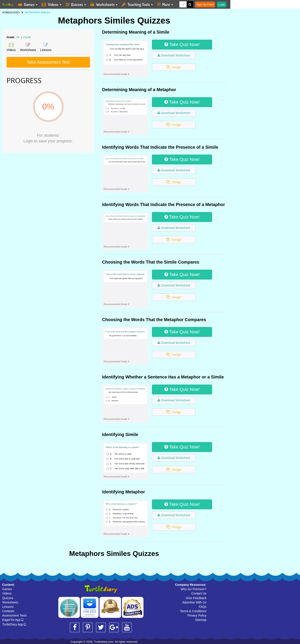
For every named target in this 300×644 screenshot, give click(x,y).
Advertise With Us (194, 602)
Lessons (8, 607)
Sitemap (201, 620)
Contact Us (199, 593)
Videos (7, 593)
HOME (6, 12)
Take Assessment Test (48, 62)
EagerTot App (13, 620)
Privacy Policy (197, 615)
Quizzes (8, 598)
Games (7, 589)
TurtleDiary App (14, 624)
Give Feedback (196, 598)
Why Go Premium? (194, 589)
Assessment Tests (14, 615)
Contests (8, 611)
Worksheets (10, 602)
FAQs (203, 607)
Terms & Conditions (193, 611)
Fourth (27, 37)
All (18, 37)
